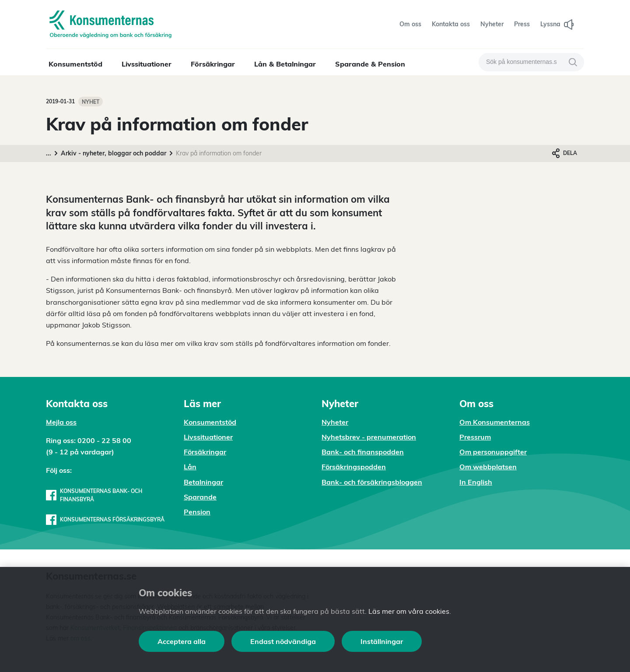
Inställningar (382, 641)
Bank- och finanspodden (363, 452)
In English (476, 482)
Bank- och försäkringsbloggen (372, 482)
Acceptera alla (182, 641)
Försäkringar (213, 64)
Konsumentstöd (75, 64)
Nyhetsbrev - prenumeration (369, 437)
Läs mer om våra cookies (409, 611)
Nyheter (335, 422)
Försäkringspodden (354, 467)
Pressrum (475, 437)
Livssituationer (147, 64)
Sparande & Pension (370, 64)
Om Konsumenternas (495, 422)
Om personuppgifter (493, 452)
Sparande (200, 497)
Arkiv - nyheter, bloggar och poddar (114, 153)
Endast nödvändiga (283, 641)
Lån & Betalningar (285, 64)
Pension (197, 512)
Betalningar (203, 482)
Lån (190, 467)
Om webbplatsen (488, 467)
